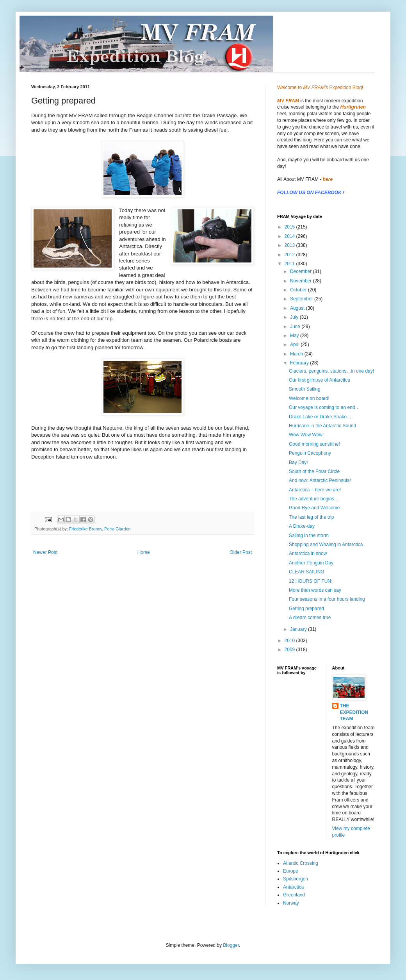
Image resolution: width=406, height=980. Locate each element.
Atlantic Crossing (301, 863)
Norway (291, 903)
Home (144, 552)
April (295, 345)
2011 (290, 264)
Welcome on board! (309, 398)
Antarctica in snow (308, 553)
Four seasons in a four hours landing (327, 599)
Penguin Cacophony (310, 453)
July (295, 317)
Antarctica (293, 887)
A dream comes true (310, 618)
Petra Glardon (117, 529)
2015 (290, 227)
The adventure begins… (314, 499)
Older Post (241, 552)
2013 (290, 245)
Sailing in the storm (309, 536)
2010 (290, 641)
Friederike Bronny (85, 529)
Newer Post (45, 552)
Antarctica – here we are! (315, 490)
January (299, 629)
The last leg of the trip (311, 517)
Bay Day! (298, 462)
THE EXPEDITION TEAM (354, 712)
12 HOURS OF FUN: (311, 581)
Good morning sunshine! (314, 444)
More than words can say (315, 590)
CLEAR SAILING (307, 572)
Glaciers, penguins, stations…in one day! (331, 371)
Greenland (294, 895)
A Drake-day (302, 526)
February (300, 363)
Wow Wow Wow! (306, 435)
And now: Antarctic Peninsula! (320, 480)
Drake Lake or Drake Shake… (320, 417)
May (295, 336)
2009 (290, 650)
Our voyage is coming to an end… (324, 407)
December (302, 271)
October (299, 290)
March (297, 354)
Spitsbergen (296, 879)
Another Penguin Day (311, 563)
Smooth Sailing (305, 389)
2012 (290, 255)
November (302, 281)
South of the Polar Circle (314, 471)
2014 (290, 236)
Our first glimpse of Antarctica (320, 380)
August (298, 308)
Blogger (231, 945)
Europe (291, 871)
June (296, 327)
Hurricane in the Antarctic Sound (322, 426)
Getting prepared (306, 609)
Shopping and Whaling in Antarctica (326, 544)
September (302, 299)
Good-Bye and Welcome (314, 508)
